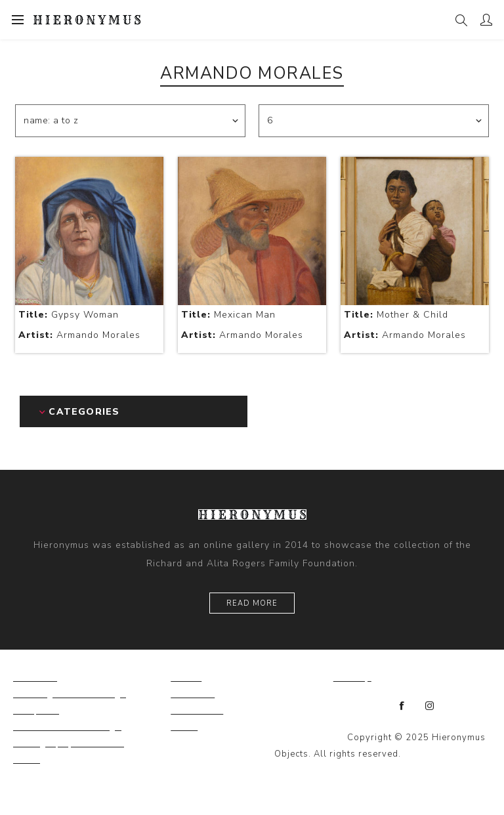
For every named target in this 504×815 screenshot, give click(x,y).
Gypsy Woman (69, 315)
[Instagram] (430, 706)
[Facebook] (402, 706)
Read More (252, 603)
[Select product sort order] (130, 121)
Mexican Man (228, 315)
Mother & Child (396, 315)
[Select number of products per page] (374, 121)
